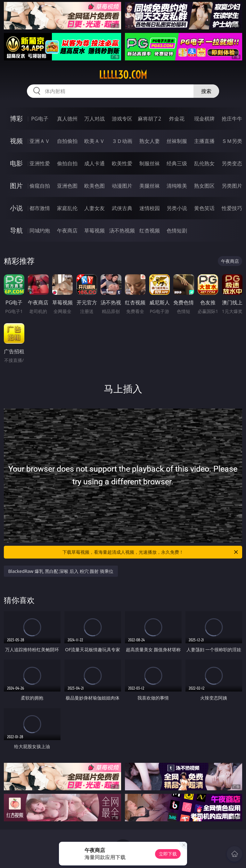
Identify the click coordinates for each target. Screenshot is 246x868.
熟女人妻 (150, 141)
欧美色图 (94, 186)
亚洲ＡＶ (40, 141)
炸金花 (177, 119)
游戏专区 (122, 119)
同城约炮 (40, 231)
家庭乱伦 (67, 208)
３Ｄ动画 (122, 141)
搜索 (206, 91)
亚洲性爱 (40, 163)
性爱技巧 (232, 208)
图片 (16, 186)
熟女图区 (204, 186)
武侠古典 (122, 208)
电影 (16, 163)
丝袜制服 (177, 141)
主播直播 (204, 141)
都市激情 (40, 208)
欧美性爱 (122, 163)
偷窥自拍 (40, 186)
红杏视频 (150, 231)
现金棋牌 (204, 119)
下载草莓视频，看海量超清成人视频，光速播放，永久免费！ (151, 552)
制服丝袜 (150, 163)
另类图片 (232, 186)
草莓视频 (94, 231)
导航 (16, 230)
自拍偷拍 (67, 141)
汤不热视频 (122, 231)
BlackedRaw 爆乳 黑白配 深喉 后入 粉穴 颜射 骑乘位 (61, 571)
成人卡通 (94, 163)
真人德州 (67, 119)
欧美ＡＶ (94, 141)
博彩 (16, 118)
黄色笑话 (204, 208)
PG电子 (40, 119)
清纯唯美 (177, 186)
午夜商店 (67, 231)
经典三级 (177, 163)
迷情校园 (150, 208)
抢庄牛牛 (232, 119)
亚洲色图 (67, 186)
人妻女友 (94, 208)
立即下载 (168, 854)
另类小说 (177, 208)
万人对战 (94, 119)
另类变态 (232, 163)
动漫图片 (122, 186)
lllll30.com (123, 75)
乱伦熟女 (204, 163)
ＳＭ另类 (232, 141)
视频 (16, 141)
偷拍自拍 (67, 163)
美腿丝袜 (150, 186)
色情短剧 (177, 231)
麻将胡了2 (149, 119)
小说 (16, 208)
